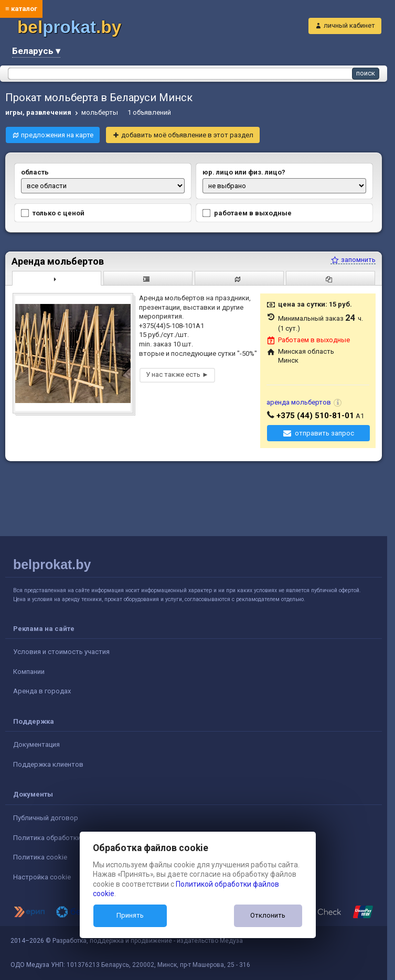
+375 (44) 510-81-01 (315, 416)
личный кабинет (349, 25)
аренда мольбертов (299, 402)
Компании (29, 672)
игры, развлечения (38, 112)
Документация (36, 744)
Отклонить (268, 915)
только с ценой (53, 213)
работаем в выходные (247, 213)
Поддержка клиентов (48, 764)
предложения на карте (57, 135)
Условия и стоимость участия (61, 652)
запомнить (353, 260)
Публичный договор (46, 818)
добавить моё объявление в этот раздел (187, 135)
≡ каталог (21, 9)
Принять (130, 915)
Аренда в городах (42, 691)
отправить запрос (324, 433)
